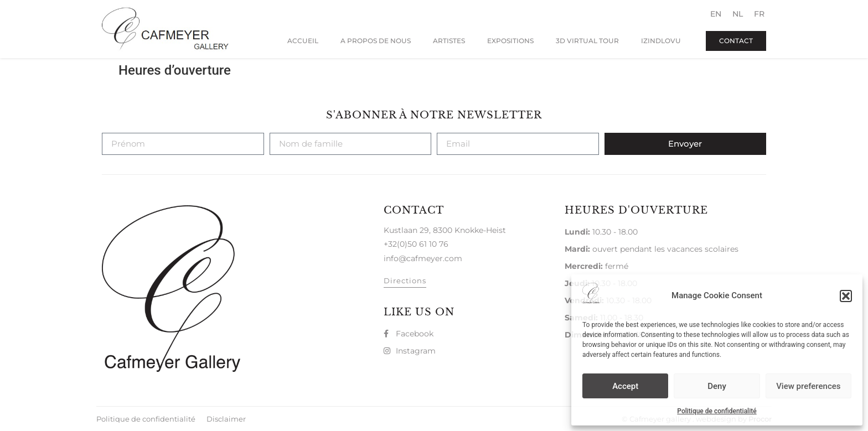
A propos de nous (376, 41)
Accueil (303, 41)
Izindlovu (661, 41)
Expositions (510, 41)
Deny (717, 386)
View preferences (808, 386)
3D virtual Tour (587, 41)
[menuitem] (716, 14)
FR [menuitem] (759, 14)
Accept (625, 386)
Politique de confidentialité (717, 411)
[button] (846, 296)
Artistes (449, 41)
